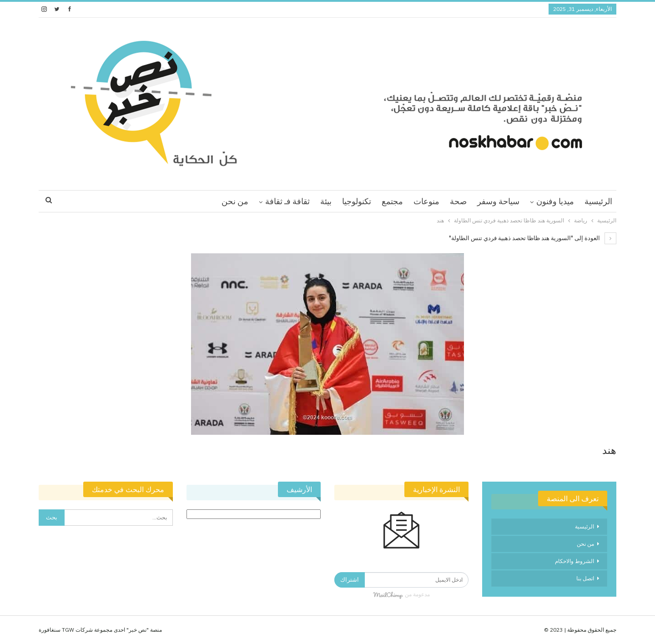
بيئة (326, 201)
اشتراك (350, 580)
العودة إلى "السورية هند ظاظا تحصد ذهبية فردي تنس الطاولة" (533, 238)
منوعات (426, 201)
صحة (458, 201)
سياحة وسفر (498, 201)
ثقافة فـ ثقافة (287, 201)
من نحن (235, 201)
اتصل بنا (585, 578)
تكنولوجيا (357, 201)
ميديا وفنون (555, 201)
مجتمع (392, 201)
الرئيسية (598, 201)
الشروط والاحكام (574, 561)
